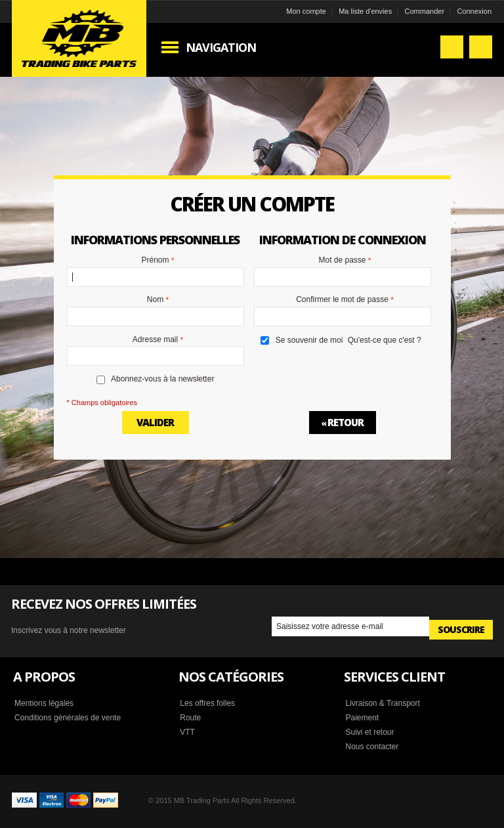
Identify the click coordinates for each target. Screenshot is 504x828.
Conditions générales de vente (68, 718)
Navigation (221, 47)
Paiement (362, 718)
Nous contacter (372, 747)
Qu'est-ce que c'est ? (385, 340)
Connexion (474, 11)
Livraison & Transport (382, 703)
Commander (425, 11)
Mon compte (306, 11)
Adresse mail (155, 340)
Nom (155, 300)
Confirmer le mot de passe (342, 300)
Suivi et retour (369, 732)
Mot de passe (342, 261)
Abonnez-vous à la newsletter (162, 379)
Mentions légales (44, 703)
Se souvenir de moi (309, 340)
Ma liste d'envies (365, 11)
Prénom (155, 261)
